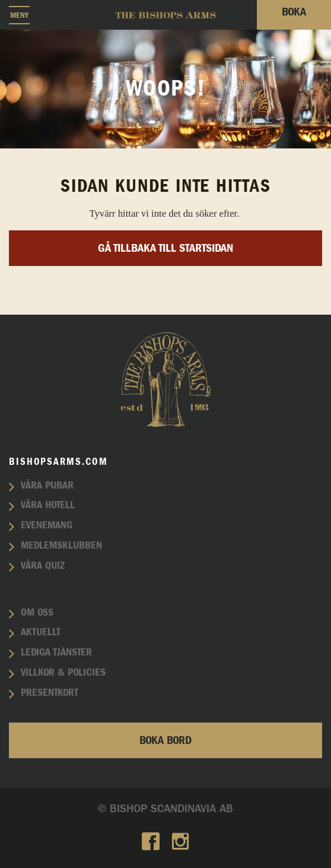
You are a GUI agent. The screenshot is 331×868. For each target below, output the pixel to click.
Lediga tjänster (56, 652)
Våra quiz (43, 566)
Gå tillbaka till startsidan (165, 248)
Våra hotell (48, 505)
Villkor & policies (63, 673)
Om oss (37, 613)
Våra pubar (47, 486)
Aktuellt (41, 632)
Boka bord (165, 740)
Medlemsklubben (61, 546)
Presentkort (50, 693)
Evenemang (47, 525)
